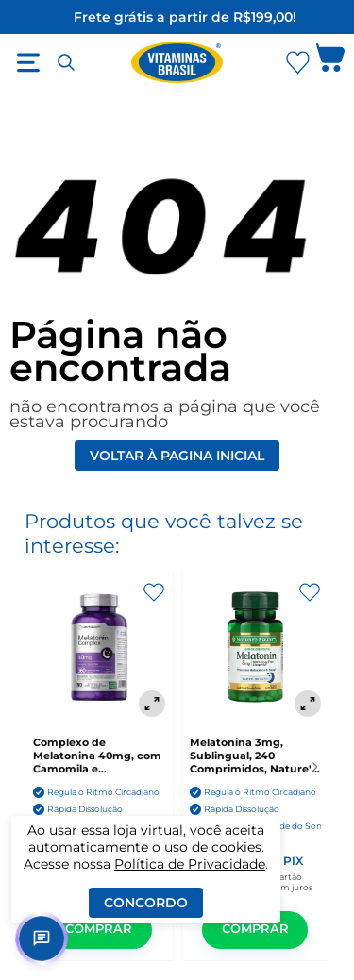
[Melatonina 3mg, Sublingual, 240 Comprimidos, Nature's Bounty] (256, 649)
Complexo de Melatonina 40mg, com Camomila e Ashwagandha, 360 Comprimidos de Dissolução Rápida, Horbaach (97, 756)
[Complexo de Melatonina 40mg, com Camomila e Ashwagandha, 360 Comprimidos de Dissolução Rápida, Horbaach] (99, 649)
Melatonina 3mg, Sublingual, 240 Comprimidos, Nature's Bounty (253, 756)
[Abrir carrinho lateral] (330, 62)
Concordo (146, 903)
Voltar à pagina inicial (177, 456)
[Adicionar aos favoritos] (154, 592)
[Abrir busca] (66, 62)
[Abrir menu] (28, 62)
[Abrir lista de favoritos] (297, 62)
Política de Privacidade (190, 864)
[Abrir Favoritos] (298, 63)
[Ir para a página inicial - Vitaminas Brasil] (177, 62)
